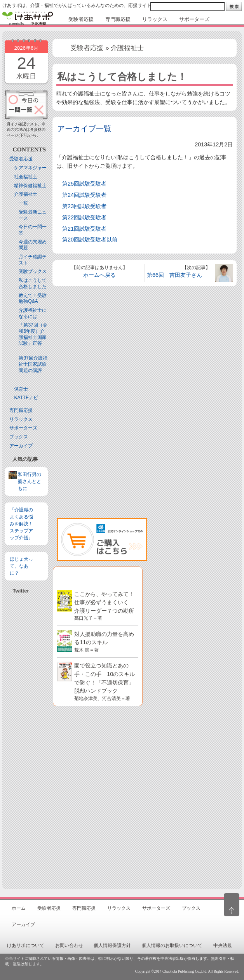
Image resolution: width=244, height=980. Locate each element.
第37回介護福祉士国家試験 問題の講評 (35, 364)
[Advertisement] (26, 675)
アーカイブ (21, 446)
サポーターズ (23, 428)
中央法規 (223, 945)
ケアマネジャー (30, 168)
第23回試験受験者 (84, 206)
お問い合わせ (69, 945)
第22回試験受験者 (84, 217)
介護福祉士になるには (33, 313)
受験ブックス (33, 271)
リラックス (21, 419)
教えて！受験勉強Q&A (33, 299)
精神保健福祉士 (30, 186)
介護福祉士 (26, 194)
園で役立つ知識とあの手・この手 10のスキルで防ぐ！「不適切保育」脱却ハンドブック (105, 681)
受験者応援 (21, 159)
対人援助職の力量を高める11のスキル (104, 642)
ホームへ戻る (99, 275)
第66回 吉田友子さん (174, 275)
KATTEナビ (26, 398)
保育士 (21, 389)
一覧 (23, 203)
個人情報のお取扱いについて (172, 945)
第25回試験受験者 (84, 184)
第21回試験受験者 (84, 229)
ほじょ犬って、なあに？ (21, 566)
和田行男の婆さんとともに (30, 481)
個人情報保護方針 (112, 945)
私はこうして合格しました (33, 283)
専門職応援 (21, 410)
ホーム (19, 908)
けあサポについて (26, 945)
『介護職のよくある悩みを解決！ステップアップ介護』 (21, 524)
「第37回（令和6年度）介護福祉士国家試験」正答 (33, 334)
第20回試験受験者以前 (90, 240)
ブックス (19, 437)
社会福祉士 (26, 177)
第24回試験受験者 (84, 195)
